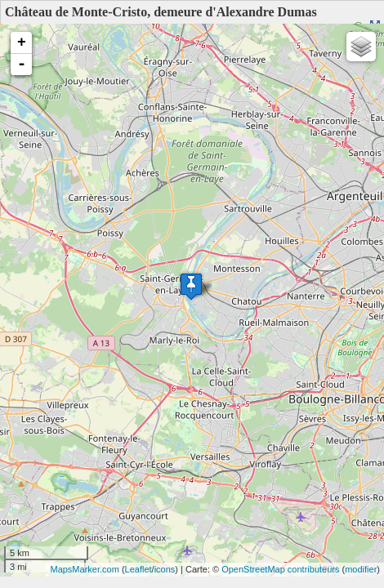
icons (165, 569)
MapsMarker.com (84, 569)
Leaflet (138, 569)
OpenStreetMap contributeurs (280, 569)
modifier (361, 569)
